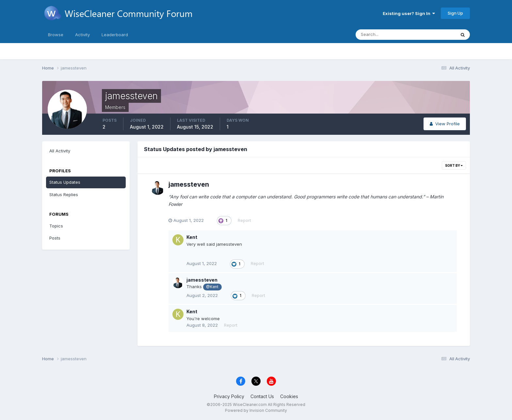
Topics (56, 226)
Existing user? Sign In (409, 13)
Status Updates (65, 182)
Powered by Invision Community (256, 410)
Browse (56, 35)
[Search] (384, 35)
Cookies (289, 396)
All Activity (60, 151)
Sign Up (455, 13)
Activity (82, 35)
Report (244, 220)
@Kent (212, 287)
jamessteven (189, 184)
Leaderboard (115, 35)
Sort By (454, 165)
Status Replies (64, 194)
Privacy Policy (229, 396)
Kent (192, 237)
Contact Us (262, 396)
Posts (55, 238)
